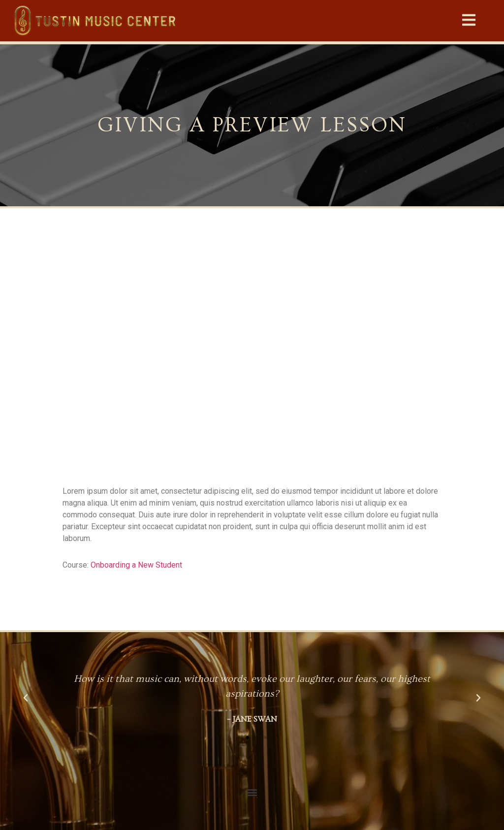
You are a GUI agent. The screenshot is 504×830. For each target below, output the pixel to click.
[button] (469, 20)
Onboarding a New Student (136, 565)
